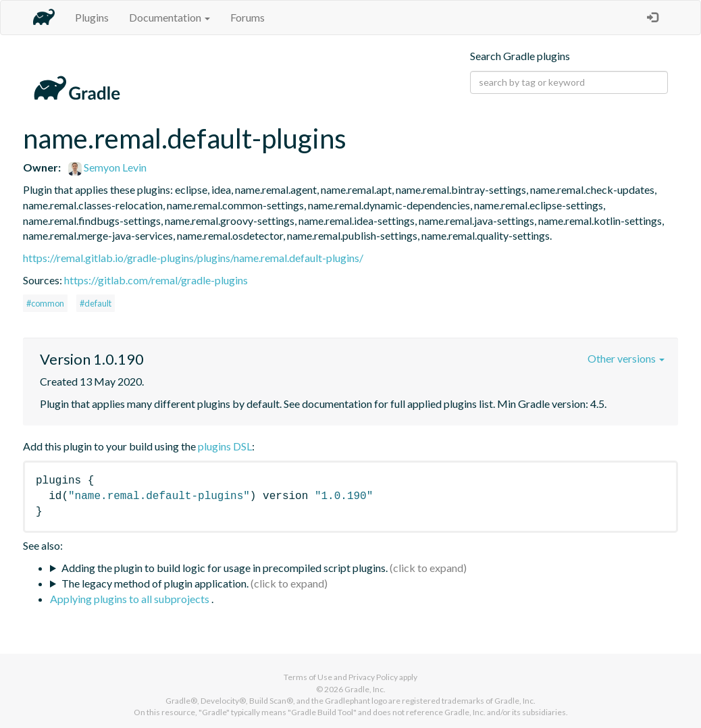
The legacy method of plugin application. (155, 583)
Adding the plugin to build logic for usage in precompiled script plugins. (225, 568)
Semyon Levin (107, 167)
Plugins (92, 17)
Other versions (626, 358)
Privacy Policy (373, 677)
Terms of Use (308, 677)
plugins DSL (225, 446)
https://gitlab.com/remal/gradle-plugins (156, 280)
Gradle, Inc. (365, 689)
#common (45, 303)
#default (96, 303)
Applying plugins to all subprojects (131, 599)
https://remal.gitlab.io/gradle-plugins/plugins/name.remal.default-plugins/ (193, 258)
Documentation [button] (170, 17)
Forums (248, 17)
